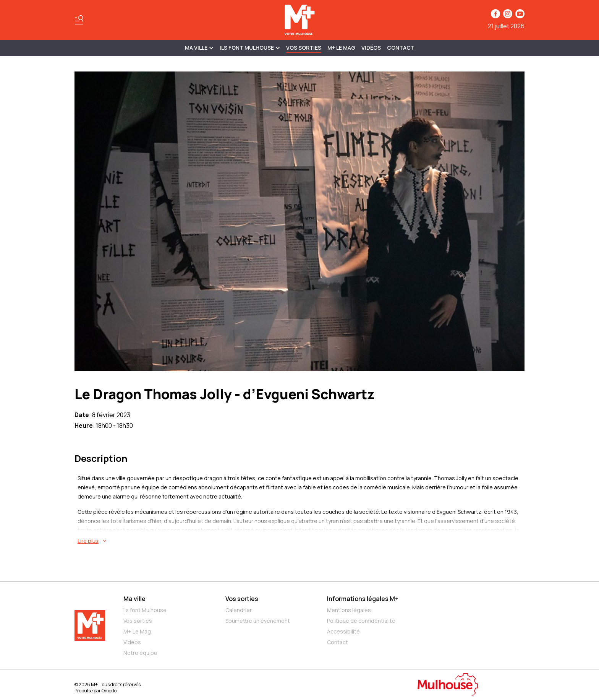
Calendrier (239, 610)
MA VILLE (199, 48)
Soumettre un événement (258, 621)
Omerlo (109, 691)
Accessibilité (343, 631)
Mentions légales (349, 610)
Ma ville (134, 599)
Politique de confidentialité (361, 621)
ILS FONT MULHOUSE (250, 48)
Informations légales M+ (363, 599)
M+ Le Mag (341, 48)
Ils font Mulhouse (145, 610)
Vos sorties (304, 48)
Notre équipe (140, 653)
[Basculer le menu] (79, 20)
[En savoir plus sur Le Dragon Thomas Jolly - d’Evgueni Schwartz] (301, 541)
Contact (401, 48)
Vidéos (371, 48)
